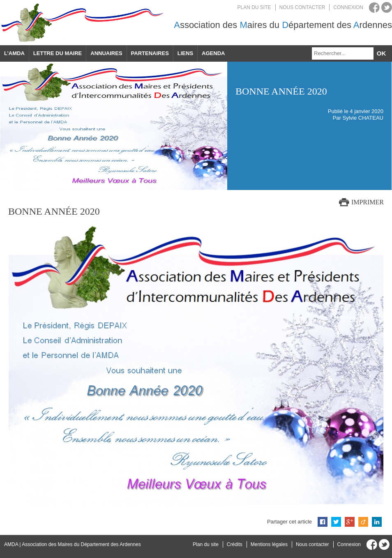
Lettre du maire (58, 53)
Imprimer (368, 202)
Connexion (348, 7)
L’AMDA (14, 53)
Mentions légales (269, 544)
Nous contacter (302, 7)
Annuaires (106, 53)
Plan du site (254, 7)
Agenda (213, 53)
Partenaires (150, 53)
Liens (185, 53)
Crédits (235, 544)
